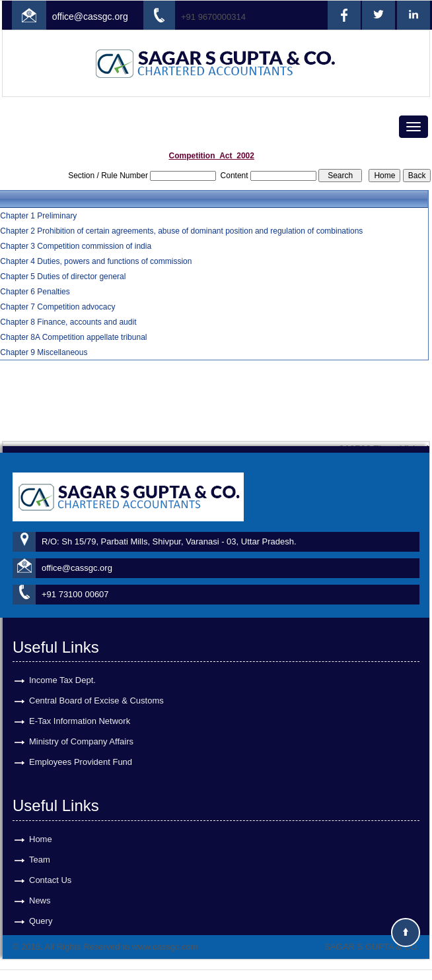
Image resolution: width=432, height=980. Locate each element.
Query (41, 909)
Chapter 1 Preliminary (38, 216)
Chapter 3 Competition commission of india (76, 246)
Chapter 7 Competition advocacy (57, 307)
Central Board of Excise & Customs (96, 689)
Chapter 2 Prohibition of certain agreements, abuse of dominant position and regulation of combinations (181, 231)
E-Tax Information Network (80, 709)
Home (41, 827)
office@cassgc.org (90, 16)
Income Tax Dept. (62, 668)
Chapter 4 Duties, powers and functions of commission (96, 261)
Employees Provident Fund (81, 750)
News (40, 889)
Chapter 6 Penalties (35, 292)
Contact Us (50, 868)
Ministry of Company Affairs (81, 730)
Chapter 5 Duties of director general (63, 277)
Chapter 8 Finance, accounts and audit (68, 322)
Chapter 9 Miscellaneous (44, 352)
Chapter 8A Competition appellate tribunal (73, 337)
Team (40, 848)
